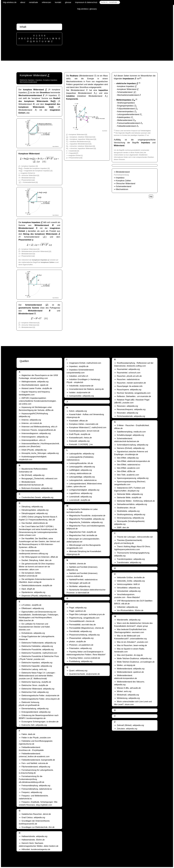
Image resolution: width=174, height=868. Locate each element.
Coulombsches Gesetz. (37, 497)
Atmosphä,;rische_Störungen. (40, 453)
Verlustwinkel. (129, 591)
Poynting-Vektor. (85, 658)
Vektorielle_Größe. (131, 581)
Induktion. (79, 376)
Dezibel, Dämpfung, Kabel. (36, 560)
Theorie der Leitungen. (135, 537)
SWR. (123, 528)
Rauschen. (129, 376)
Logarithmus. (81, 493)
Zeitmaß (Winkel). (130, 725)
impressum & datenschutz (86, 2)
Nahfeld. (78, 564)
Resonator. (127, 413)
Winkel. (124, 691)
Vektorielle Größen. (131, 578)
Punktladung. (81, 661)
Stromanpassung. (130, 518)
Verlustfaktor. (128, 588)
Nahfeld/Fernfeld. (83, 580)
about (23, 2)
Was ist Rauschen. (132, 645)
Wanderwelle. (129, 620)
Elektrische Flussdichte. (38, 650)
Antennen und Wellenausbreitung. (39, 427)
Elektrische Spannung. (36, 682)
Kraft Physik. (80, 434)
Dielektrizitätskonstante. (37, 586)
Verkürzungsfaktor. (128, 584)
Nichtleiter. (80, 586)
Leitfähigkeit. (81, 470)
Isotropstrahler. (82, 396)
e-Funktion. (31, 605)
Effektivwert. (33, 608)
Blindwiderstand (123, 172)
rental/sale (33, 2)
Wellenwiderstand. (131, 669)
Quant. (78, 671)
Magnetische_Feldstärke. (86, 522)
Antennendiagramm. (36, 433)
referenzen (46, 2)
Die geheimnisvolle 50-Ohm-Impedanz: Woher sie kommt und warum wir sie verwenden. (37, 567)
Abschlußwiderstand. (35, 385)
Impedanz (120, 178)
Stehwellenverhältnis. (132, 504)
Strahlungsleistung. (131, 514)
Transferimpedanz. (131, 559)
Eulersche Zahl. (34, 725)
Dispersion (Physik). (36, 596)
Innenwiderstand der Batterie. (87, 389)
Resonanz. (127, 406)
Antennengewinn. (35, 437)
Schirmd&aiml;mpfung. (132, 445)
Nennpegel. (80, 583)
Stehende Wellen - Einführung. (136, 501)
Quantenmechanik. (85, 674)
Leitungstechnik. (83, 480)
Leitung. (80, 473)
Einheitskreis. (33, 633)
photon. (78, 642)
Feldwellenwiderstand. (38, 760)
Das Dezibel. (35, 523)
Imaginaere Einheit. (85, 363)
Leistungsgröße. (82, 467)
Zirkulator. (127, 729)
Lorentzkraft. (81, 497)
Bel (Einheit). (33, 475)
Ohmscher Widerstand (126, 184)
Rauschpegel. (130, 386)
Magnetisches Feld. (83, 532)
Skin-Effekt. (128, 458)
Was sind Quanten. (130, 655)
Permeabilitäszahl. (82, 621)
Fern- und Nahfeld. (35, 763)
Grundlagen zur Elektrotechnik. (38, 827)
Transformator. (129, 563)
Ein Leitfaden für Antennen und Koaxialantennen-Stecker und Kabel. (35, 627)
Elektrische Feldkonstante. (39, 643)
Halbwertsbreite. (34, 836)
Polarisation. (80, 648)
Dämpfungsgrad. (35, 513)
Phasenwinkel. (81, 638)
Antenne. (31, 420)
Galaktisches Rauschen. (36, 814)
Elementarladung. (35, 709)
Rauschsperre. (129, 390)
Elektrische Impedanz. (37, 663)
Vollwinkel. (127, 607)
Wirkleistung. (128, 698)
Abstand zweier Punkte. (37, 388)
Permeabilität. (83, 625)
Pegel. (78, 608)
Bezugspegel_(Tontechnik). (39, 479)
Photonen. (81, 645)
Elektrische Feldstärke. (37, 646)
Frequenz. (32, 792)
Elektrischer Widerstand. (38, 689)
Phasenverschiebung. (84, 635)
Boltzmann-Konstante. (37, 488)
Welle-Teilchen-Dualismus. (134, 658)
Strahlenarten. (126, 508)
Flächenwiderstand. (36, 767)
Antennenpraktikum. (33, 440)
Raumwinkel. (128, 369)
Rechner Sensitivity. (134, 393)
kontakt (58, 2)
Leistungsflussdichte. (81, 463)
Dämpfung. (32, 507)
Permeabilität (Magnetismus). (87, 628)
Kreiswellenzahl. (81, 438)
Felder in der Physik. (36, 738)
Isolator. (80, 392)
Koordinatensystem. (84, 431)
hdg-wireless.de (10, 2)
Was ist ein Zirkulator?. (132, 642)
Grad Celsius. (33, 817)
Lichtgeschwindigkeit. (84, 490)
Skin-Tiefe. (128, 475)
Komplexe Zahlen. (84, 424)
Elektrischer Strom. (35, 685)
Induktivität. (81, 386)
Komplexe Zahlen (124, 181)
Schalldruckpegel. (130, 435)
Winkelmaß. (128, 695)
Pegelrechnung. (84, 618)
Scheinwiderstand (124, 186)
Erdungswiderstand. (36, 712)
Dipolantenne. (33, 592)
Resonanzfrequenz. (131, 409)
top (151, 196)
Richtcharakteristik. (131, 416)
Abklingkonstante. (35, 382)
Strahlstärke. (128, 511)
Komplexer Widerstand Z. (88, 427)
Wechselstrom (122, 189)
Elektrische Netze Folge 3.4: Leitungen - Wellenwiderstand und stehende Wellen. (37, 676)
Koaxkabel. (78, 421)
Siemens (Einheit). (131, 448)
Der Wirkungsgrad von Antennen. (40, 557)
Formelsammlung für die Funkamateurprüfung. (32, 779)
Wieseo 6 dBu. (129, 688)
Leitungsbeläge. (82, 477)
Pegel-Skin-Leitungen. (87, 614)
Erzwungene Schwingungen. (40, 722)
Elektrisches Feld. (35, 692)
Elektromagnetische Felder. (40, 696)
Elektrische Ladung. (34, 669)
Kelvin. (78, 411)
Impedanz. (79, 366)
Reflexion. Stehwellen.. (134, 396)
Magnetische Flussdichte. (87, 516)
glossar (68, 2)
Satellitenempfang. (131, 432)
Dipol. (28, 589)
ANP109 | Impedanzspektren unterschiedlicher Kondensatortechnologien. (38, 401)
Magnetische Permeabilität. (87, 519)
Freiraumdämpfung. (36, 786)
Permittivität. (80, 631)
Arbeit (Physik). (34, 450)
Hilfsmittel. (36, 849)
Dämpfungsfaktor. (35, 510)
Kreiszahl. (79, 441)
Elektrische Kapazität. (37, 666)
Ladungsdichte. (82, 454)
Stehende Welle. (130, 494)
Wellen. (126, 665)
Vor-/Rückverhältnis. (130, 610)
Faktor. (28, 734)
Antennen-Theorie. (39, 430)
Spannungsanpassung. (133, 478)
